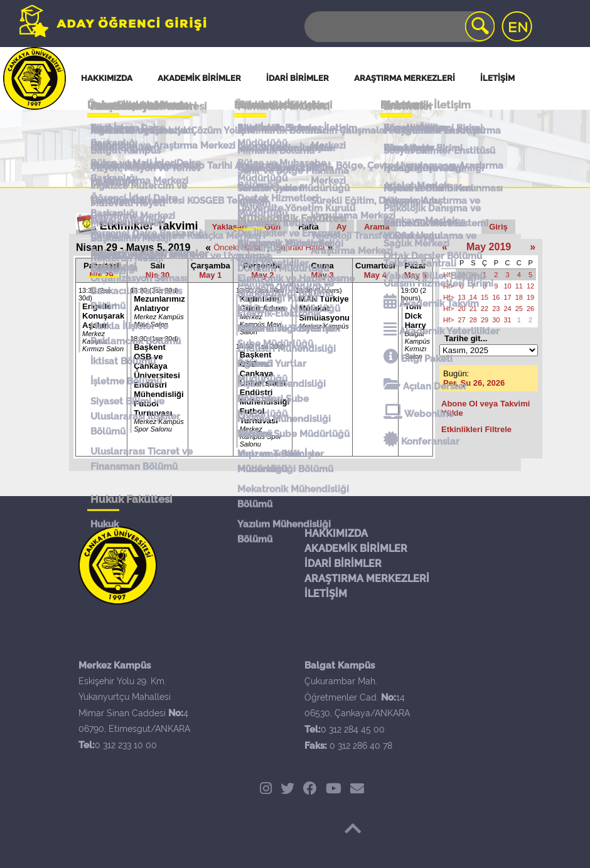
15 (485, 297)
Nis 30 (158, 275)
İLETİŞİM (326, 594)
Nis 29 (101, 275)
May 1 (210, 275)
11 (519, 286)
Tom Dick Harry (416, 316)
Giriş (498, 227)
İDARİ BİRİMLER (343, 564)
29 (461, 275)
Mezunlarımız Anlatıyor (159, 304)
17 (507, 297)
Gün (272, 227)
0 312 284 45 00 (353, 729)
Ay (341, 227)
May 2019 (489, 247)
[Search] (399, 27)
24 (507, 309)
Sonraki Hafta (300, 247)
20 (461, 309)
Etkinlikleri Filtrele (476, 429)
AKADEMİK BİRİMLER (356, 548)
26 (530, 309)
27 (461, 320)
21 (473, 309)
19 (530, 297)
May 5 (416, 275)
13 (461, 297)
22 (485, 309)
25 (519, 309)
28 (473, 320)
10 (507, 286)
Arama (377, 227)
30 (473, 275)
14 (473, 297)
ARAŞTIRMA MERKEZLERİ (367, 579)
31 (507, 320)
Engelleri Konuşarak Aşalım (103, 316)
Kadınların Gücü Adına (262, 304)
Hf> (448, 275)
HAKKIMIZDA (336, 533)
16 (496, 297)
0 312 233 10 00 (126, 745)
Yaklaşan (230, 227)
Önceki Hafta (237, 247)
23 (496, 309)
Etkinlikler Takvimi (149, 226)
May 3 (323, 275)
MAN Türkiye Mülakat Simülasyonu (324, 308)
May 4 (375, 275)
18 (519, 297)
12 (530, 286)
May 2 (262, 275)
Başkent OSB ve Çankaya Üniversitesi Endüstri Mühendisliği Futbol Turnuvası (158, 380)
